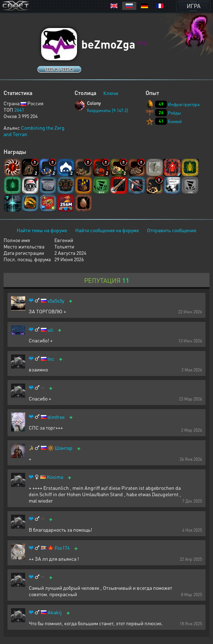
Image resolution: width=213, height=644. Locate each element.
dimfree (56, 417)
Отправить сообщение (172, 230)
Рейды (174, 113)
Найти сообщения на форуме (107, 230)
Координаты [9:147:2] (108, 110)
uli (50, 330)
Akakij (55, 612)
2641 (19, 110)
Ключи (111, 93)
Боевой (175, 121)
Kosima (55, 477)
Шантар (64, 448)
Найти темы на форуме (42, 230)
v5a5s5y (56, 301)
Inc (51, 359)
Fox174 (62, 548)
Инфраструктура (184, 104)
